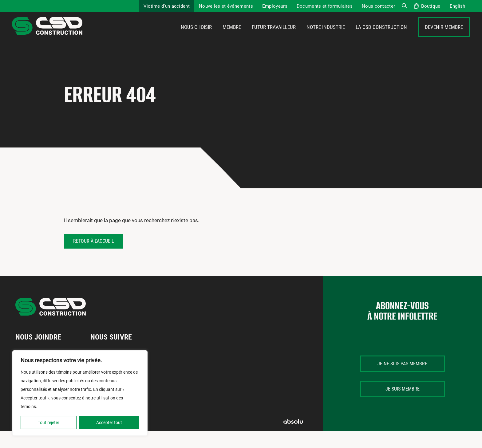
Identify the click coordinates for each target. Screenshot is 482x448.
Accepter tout (109, 422)
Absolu (293, 439)
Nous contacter (378, 6)
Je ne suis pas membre (402, 381)
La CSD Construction (381, 36)
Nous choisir (196, 36)
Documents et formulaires (325, 6)
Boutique (431, 6)
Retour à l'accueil (94, 258)
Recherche (404, 6)
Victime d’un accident (167, 6)
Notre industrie (326, 36)
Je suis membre (403, 406)
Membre (232, 36)
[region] (80, 393)
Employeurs (275, 6)
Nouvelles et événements (226, 6)
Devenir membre (444, 36)
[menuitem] (458, 6)
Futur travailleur (274, 36)
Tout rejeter (49, 422)
